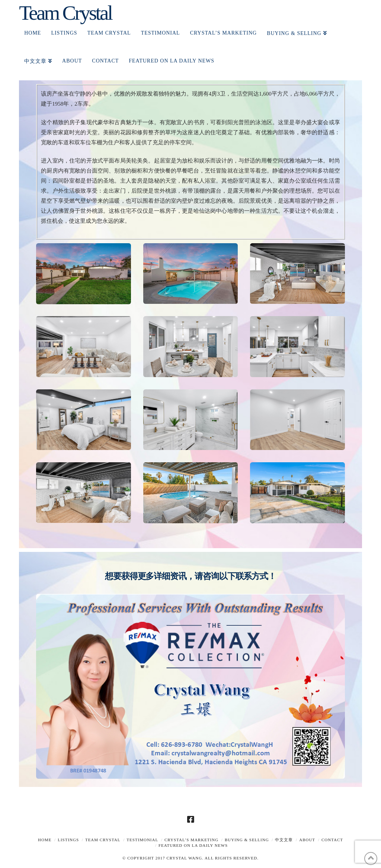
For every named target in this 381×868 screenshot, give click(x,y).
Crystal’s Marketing (191, 840)
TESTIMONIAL (142, 840)
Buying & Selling (247, 840)
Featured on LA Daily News (193, 845)
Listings (68, 840)
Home (45, 840)
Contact (332, 840)
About (307, 840)
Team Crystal (65, 13)
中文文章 (284, 840)
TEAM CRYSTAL (103, 840)
